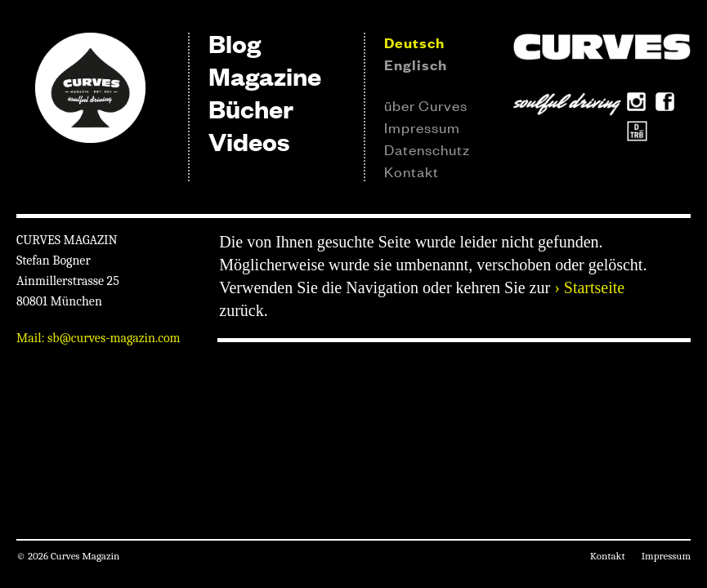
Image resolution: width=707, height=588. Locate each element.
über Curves (426, 105)
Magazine (265, 76)
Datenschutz (427, 149)
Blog (235, 43)
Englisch (416, 65)
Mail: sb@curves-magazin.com (98, 338)
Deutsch (414, 42)
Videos (249, 141)
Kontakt (412, 171)
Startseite (594, 287)
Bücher (251, 108)
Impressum (422, 127)
